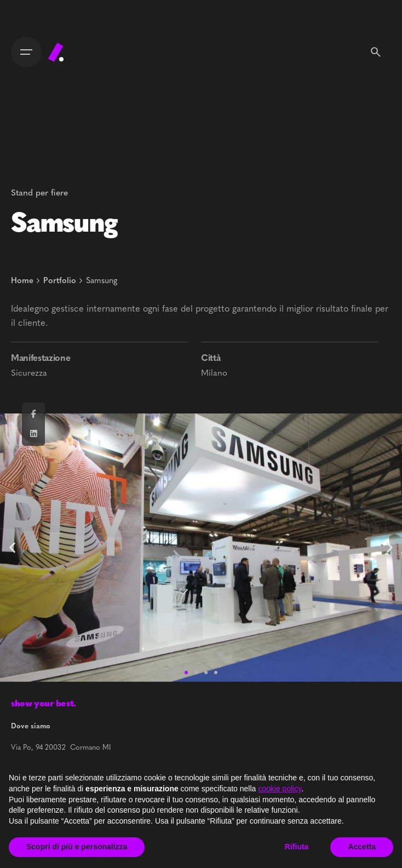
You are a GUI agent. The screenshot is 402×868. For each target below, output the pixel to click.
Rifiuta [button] (297, 847)
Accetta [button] (362, 847)
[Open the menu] (26, 52)
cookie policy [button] (280, 789)
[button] (390, 548)
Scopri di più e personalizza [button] (77, 847)
